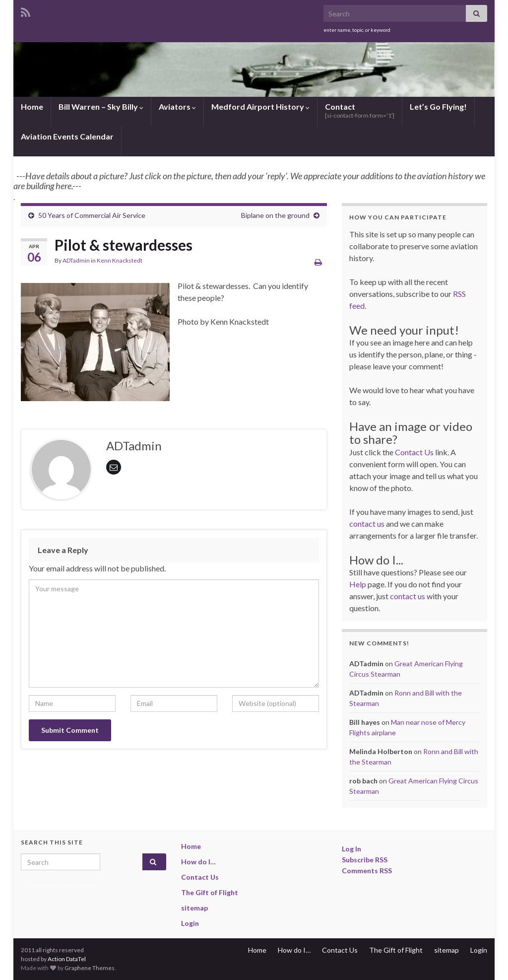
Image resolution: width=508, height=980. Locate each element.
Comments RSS (367, 871)
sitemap (194, 908)
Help (358, 584)
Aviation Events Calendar (67, 136)
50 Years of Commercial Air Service (92, 215)
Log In (351, 849)
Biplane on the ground (275, 215)
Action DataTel (67, 959)
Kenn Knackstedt (120, 260)
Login (190, 923)
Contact (360, 110)
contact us (367, 524)
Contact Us (414, 452)
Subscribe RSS (365, 860)
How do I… (198, 862)
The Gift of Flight (210, 892)
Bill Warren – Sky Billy (101, 106)
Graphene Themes (90, 968)
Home (32, 106)
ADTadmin (76, 260)
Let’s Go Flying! (438, 106)
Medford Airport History (260, 106)
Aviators (177, 106)
